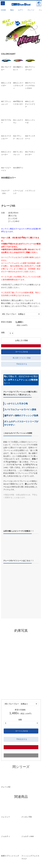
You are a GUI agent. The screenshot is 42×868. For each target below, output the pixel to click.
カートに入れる (21, 355)
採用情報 (21, 864)
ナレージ (31, 10)
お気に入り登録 (21, 348)
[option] (21, 33)
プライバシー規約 (21, 861)
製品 (12, 10)
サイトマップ (21, 854)
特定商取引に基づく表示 (21, 857)
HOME (3, 10)
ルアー (21, 10)
